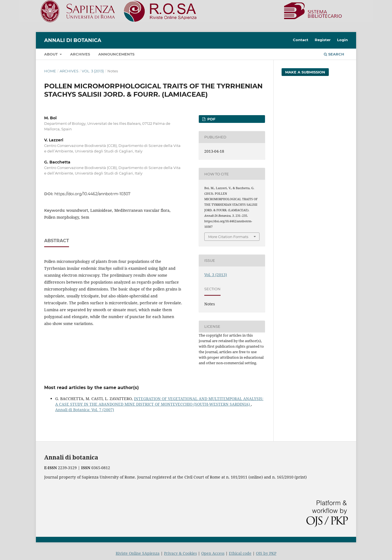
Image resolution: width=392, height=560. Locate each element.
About (51, 54)
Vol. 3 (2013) (93, 71)
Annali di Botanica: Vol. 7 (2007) (85, 410)
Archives (80, 54)
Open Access (213, 553)
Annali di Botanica (73, 40)
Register (323, 40)
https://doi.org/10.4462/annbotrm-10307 (92, 194)
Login (342, 40)
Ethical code (240, 553)
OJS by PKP (266, 553)
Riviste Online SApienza (138, 553)
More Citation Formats (228, 237)
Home (50, 71)
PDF (211, 119)
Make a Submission (305, 72)
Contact (301, 40)
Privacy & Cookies (180, 553)
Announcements (116, 54)
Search (334, 54)
